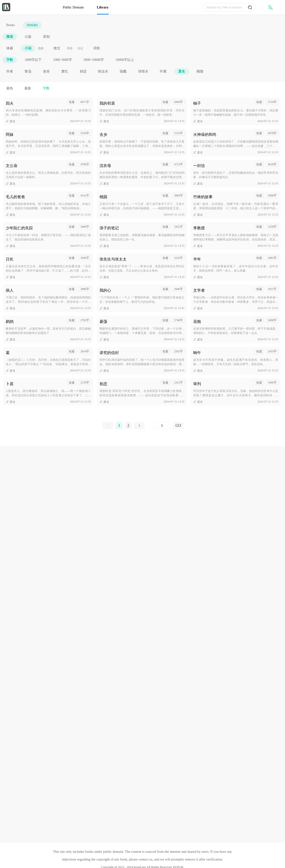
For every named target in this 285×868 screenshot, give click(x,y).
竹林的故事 (203, 197)
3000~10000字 (94, 60)
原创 (46, 37)
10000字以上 (125, 60)
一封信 (199, 166)
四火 (10, 103)
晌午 (197, 353)
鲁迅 (28, 71)
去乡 (103, 134)
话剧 (41, 48)
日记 (80, 48)
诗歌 (97, 48)
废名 (182, 71)
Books (11, 25)
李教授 (199, 228)
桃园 (103, 197)
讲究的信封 (109, 353)
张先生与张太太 (113, 259)
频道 (10, 37)
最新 (28, 88)
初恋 (103, 384)
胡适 (83, 71)
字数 (10, 60)
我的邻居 (107, 103)
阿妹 (10, 134)
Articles (32, 25)
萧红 (65, 71)
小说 (28, 48)
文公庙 (12, 166)
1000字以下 (33, 60)
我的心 (105, 290)
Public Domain (73, 7)
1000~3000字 (63, 60)
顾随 (200, 71)
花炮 (197, 322)
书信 (70, 48)
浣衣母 (105, 166)
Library (103, 7)
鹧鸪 (10, 322)
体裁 (10, 48)
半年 (197, 259)
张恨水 (143, 71)
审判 (197, 384)
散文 (57, 48)
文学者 (199, 290)
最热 (10, 88)
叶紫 (163, 71)
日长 (10, 259)
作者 (10, 71)
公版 (28, 37)
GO (178, 425)
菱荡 (103, 322)
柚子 (197, 103)
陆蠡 (123, 71)
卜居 (10, 384)
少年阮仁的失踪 (19, 228)
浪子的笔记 (109, 228)
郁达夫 (103, 71)
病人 (10, 290)
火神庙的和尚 (205, 134)
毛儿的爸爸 (15, 197)
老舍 (46, 71)
